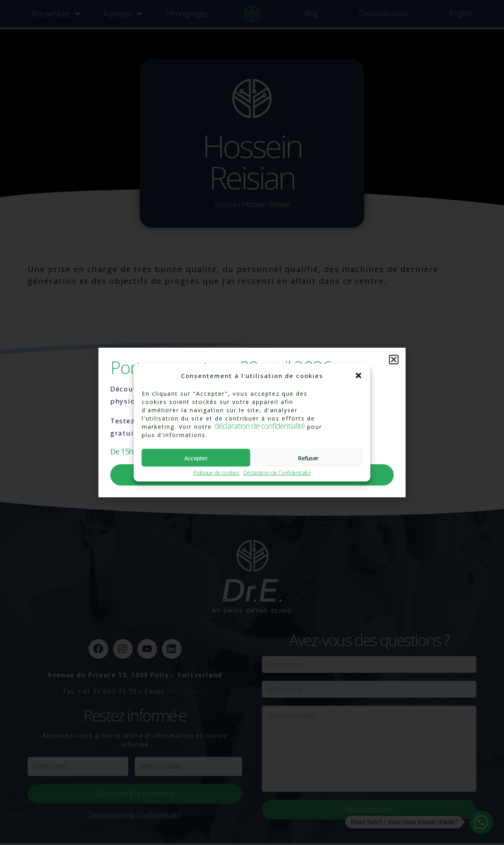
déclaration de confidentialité (259, 426)
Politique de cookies (216, 473)
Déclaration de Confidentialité (277, 473)
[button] (359, 376)
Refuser (308, 458)
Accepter (196, 458)
